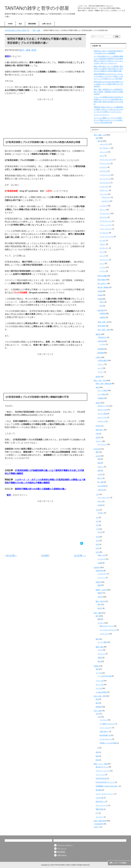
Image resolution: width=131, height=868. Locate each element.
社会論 (100, 295)
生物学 (98, 582)
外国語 (96, 666)
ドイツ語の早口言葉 (105, 676)
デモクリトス (104, 190)
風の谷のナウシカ (102, 767)
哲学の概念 (101, 280)
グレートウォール (102, 805)
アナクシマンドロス (106, 160)
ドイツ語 (99, 673)
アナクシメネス (105, 163)
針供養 (100, 505)
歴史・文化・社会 (100, 381)
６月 (97, 525)
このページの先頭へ (120, 863)
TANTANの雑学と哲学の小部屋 (37, 8)
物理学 (100, 593)
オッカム (103, 240)
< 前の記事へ (11, 556)
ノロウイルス (104, 634)
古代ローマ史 (102, 410)
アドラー (101, 372)
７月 (97, 529)
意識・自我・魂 (103, 322)
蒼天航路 (99, 790)
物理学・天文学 (101, 590)
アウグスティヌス (106, 221)
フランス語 (100, 681)
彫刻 (97, 760)
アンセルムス (104, 233)
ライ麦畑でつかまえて (107, 724)
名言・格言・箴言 (104, 330)
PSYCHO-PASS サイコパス (105, 782)
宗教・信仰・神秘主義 (103, 384)
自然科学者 (100, 571)
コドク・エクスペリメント (105, 794)
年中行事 (97, 449)
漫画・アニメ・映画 (101, 764)
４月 (97, 518)
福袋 (99, 459)
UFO (101, 306)
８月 (97, 537)
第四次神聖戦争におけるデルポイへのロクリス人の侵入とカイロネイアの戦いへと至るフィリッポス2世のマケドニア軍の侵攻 (108, 76)
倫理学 (98, 334)
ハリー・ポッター (106, 728)
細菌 (99, 619)
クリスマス (101, 559)
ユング (100, 368)
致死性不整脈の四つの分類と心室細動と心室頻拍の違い (41, 489)
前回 (7, 56)
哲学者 (100, 141)
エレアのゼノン (105, 148)
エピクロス (103, 217)
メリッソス (103, 152)
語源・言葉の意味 (100, 821)
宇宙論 (100, 299)
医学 (33, 50)
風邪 (97, 639)
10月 (97, 544)
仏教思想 (103, 317)
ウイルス (101, 623)
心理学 (98, 357)
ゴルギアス (105, 201)
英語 (97, 669)
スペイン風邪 (102, 642)
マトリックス (100, 775)
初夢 (99, 471)
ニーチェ (103, 271)
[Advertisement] (45, 119)
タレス (102, 156)
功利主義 (101, 341)
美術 (97, 752)
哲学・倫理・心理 (100, 135)
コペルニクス (102, 574)
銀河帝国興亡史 (105, 735)
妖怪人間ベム (100, 802)
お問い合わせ (47, 24)
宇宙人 (102, 302)
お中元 (100, 532)
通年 (97, 452)
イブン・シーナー (106, 225)
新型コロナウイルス (106, 626)
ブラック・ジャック (103, 771)
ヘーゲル (103, 267)
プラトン (103, 210)
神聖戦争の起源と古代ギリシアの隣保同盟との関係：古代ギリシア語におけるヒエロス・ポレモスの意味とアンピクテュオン (108, 109)
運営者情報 (32, 24)
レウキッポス (104, 187)
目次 (20, 24)
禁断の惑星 (100, 809)
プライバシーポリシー (101, 115)
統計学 (100, 608)
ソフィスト (103, 194)
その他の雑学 (98, 824)
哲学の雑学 (101, 326)
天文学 (100, 597)
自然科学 (97, 568)
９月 (97, 541)
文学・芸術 (98, 711)
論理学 (98, 377)
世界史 (98, 403)
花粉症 (100, 658)
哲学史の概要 (102, 276)
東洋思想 (101, 310)
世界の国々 (100, 430)
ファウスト (103, 720)
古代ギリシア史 (103, 406)
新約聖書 (101, 353)
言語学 (98, 437)
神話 (97, 387)
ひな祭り (101, 513)
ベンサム (103, 344)
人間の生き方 (102, 337)
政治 (97, 699)
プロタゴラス (106, 197)
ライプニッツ (104, 260)
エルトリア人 (102, 417)
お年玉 (100, 474)
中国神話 (101, 398)
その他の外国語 (101, 692)
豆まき (100, 501)
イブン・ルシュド (106, 229)
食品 (99, 661)
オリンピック (102, 444)
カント (102, 264)
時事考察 (99, 707)
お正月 (98, 456)
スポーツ (99, 441)
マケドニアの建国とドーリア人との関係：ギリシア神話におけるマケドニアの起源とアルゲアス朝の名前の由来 (108, 120)
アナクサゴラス (105, 183)
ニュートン (101, 578)
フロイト (101, 364)
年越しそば (101, 555)
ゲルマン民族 (102, 414)
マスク (100, 650)
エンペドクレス (105, 179)
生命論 (100, 291)
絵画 (97, 756)
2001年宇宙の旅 (101, 778)
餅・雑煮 (101, 482)
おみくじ (101, 467)
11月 (97, 548)
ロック (102, 252)
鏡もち (100, 478)
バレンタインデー (104, 498)
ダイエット (101, 654)
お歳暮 (100, 563)
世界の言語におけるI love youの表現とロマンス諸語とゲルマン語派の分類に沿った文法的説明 (109, 84)
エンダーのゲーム (106, 739)
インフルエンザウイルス (108, 630)
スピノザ (103, 256)
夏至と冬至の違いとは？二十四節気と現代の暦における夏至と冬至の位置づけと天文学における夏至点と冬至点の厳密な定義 (108, 69)
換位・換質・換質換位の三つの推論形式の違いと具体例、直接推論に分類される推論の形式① (108, 92)
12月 (97, 552)
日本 (97, 434)
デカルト (103, 244)
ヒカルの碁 (100, 798)
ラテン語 (99, 688)
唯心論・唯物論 (103, 287)
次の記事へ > (80, 556)
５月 (97, 521)
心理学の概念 (102, 360)
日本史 (98, 426)
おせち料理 (101, 486)
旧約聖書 (101, 349)
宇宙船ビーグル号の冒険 (108, 743)
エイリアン (100, 817)
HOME (10, 24)
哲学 (97, 138)
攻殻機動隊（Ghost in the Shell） (107, 786)
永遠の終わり (104, 732)
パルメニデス (104, 144)
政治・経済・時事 (100, 696)
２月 (97, 494)
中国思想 (103, 314)
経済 (97, 703)
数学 (99, 604)
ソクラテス (103, 206)
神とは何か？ (102, 284)
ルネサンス (101, 421)
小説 (99, 717)
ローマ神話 (101, 394)
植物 (99, 585)
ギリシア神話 (102, 391)
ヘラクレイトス (105, 175)
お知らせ (97, 827)
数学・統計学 (100, 601)
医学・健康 (25, 50)
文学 (97, 714)
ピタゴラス (103, 167)
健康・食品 (100, 647)
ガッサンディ (104, 248)
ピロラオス (103, 171)
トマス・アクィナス (106, 237)
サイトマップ (62, 849)
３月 (97, 510)
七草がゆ (101, 490)
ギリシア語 (100, 685)
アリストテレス (105, 213)
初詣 (99, 463)
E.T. (97, 813)
